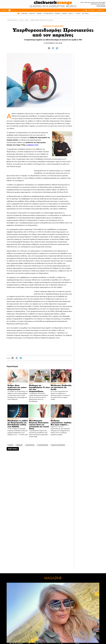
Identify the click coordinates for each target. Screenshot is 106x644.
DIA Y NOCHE (85, 14)
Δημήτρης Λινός (33, 145)
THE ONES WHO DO (48, 14)
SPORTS (78, 14)
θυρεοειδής (20, 445)
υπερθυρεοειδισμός (43, 445)
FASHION (64, 14)
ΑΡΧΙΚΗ (18, 13)
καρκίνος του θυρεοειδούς (58, 445)
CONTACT (93, 10)
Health (27, 20)
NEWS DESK (24, 14)
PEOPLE (71, 14)
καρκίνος (11, 445)
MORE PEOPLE (13, 449)
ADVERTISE (101, 10)
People (22, 20)
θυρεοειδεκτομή (30, 445)
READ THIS (32, 14)
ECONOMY (39, 14)
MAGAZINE (58, 14)
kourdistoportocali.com (13, 20)
